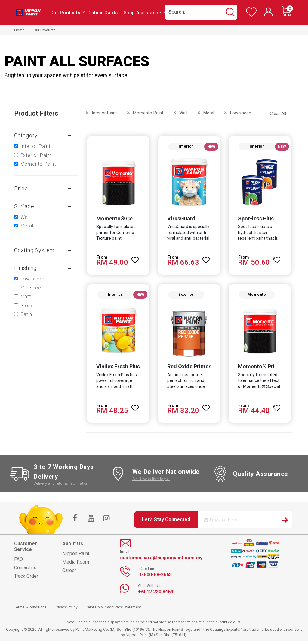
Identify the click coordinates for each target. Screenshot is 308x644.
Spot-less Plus (256, 220)
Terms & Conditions (30, 610)
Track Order (26, 579)
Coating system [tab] (34, 250)
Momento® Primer (262, 369)
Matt (26, 297)
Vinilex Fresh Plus (117, 369)
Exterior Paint (36, 155)
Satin (26, 314)
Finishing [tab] (25, 268)
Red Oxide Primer (188, 369)
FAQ (18, 562)
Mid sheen (32, 288)
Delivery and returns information (61, 486)
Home (19, 30)
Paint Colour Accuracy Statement (113, 610)
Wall (25, 217)
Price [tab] (21, 188)
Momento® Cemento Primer (130, 220)
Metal (27, 226)
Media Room (76, 565)
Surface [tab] (24, 206)
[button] (135, 259)
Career (69, 573)
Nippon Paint (76, 556)
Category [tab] (26, 135)
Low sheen (33, 279)
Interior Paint (35, 146)
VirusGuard (181, 220)
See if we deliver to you (151, 481)
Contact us (25, 570)
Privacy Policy (66, 610)
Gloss (27, 306)
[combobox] (201, 12)
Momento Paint (38, 164)
